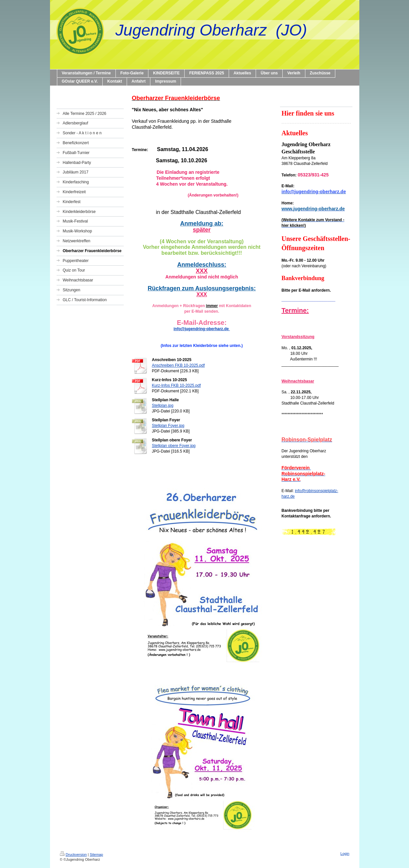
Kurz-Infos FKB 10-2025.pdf (177, 385)
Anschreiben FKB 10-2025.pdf (179, 365)
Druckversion (73, 855)
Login (345, 854)
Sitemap (96, 855)
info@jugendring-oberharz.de (202, 329)
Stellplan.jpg (163, 406)
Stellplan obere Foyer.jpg (174, 446)
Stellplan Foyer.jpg (168, 426)
